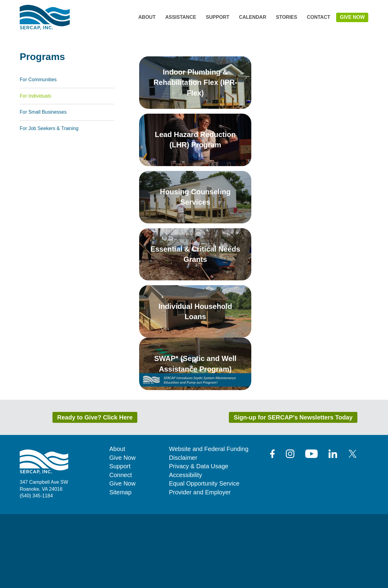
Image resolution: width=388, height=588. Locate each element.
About (147, 17)
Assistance (181, 17)
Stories (286, 17)
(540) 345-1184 (36, 570)
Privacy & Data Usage (199, 540)
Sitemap (120, 566)
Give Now (352, 17)
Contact (318, 17)
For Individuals (35, 170)
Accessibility (186, 549)
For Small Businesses (43, 186)
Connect (121, 549)
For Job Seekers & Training (49, 202)
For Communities (38, 154)
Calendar (253, 17)
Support (217, 17)
